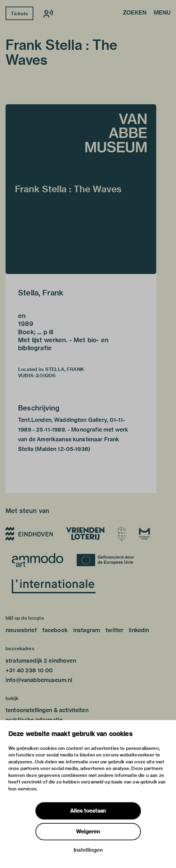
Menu (162, 13)
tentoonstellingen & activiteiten (47, 710)
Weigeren (88, 832)
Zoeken (135, 13)
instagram (87, 630)
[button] (81, 189)
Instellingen (88, 850)
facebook (55, 630)
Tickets (19, 14)
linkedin (139, 630)
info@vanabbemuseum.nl (39, 680)
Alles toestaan (88, 811)
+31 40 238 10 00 (29, 670)
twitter (114, 630)
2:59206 (46, 375)
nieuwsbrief (21, 630)
